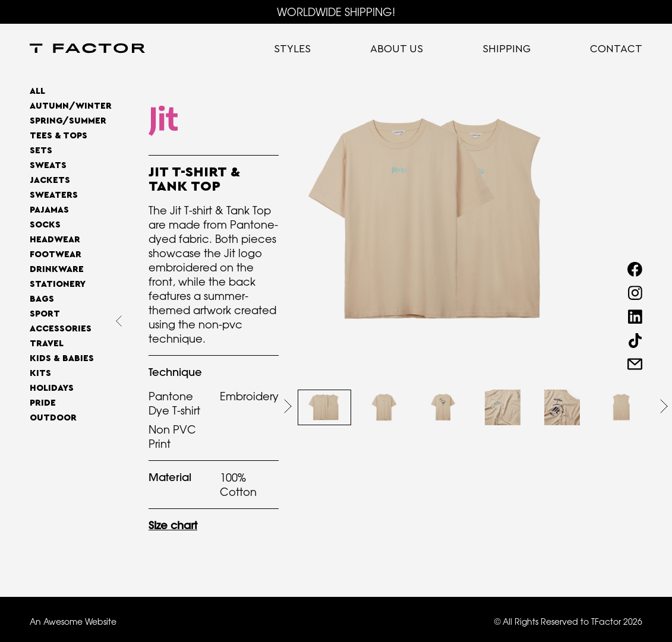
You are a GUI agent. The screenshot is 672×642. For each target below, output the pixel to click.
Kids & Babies (62, 358)
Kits (40, 373)
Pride (43, 403)
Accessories (61, 329)
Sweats (48, 165)
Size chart (173, 525)
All (37, 91)
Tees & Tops (59, 136)
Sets (41, 151)
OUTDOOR (53, 418)
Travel (47, 344)
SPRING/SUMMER (68, 121)
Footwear (56, 254)
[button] (288, 406)
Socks (45, 225)
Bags (42, 299)
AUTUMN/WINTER (71, 106)
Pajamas (49, 210)
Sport (45, 314)
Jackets (50, 180)
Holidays (52, 388)
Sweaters (54, 195)
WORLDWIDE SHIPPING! (336, 12)
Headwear (55, 240)
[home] (87, 49)
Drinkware (57, 269)
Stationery (58, 284)
